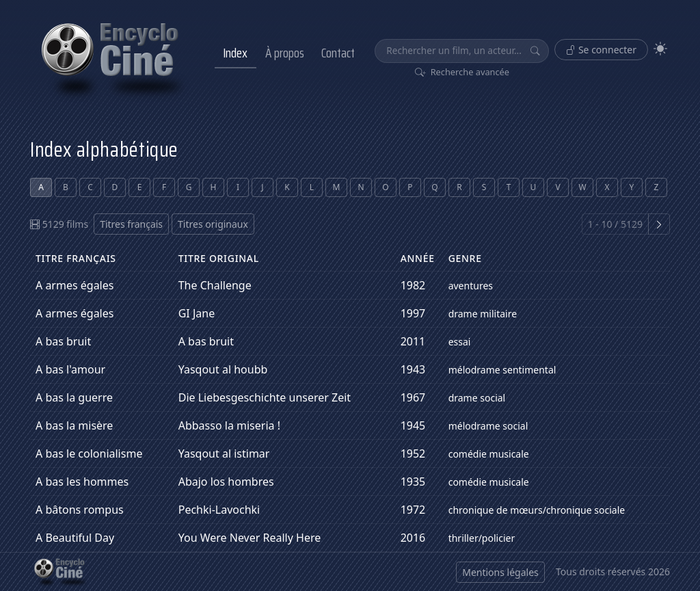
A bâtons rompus (80, 510)
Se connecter (601, 50)
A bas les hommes (82, 482)
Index (235, 53)
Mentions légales (500, 572)
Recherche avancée (462, 72)
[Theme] (660, 49)
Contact (338, 53)
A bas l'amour (70, 369)
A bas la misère (74, 425)
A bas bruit (63, 341)
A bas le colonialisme (89, 454)
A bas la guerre (74, 397)
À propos (285, 53)
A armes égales (75, 285)
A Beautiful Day (75, 538)
